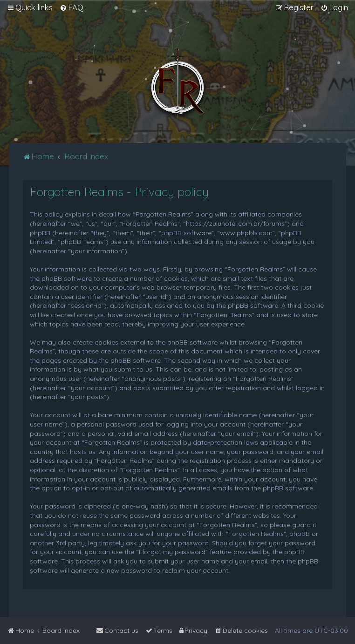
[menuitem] (72, 7)
